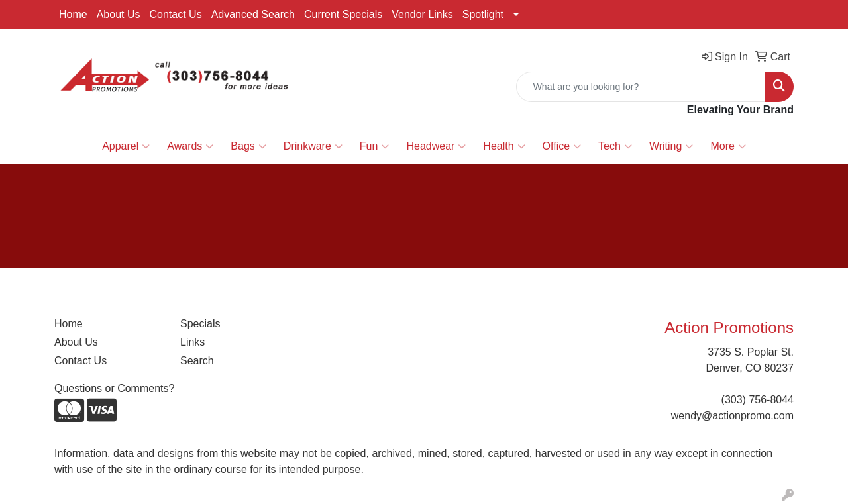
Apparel (126, 146)
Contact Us (176, 14)
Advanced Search (253, 14)
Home (73, 14)
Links (192, 342)
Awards (190, 146)
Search (197, 361)
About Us (119, 14)
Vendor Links (422, 14)
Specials (200, 324)
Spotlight (483, 14)
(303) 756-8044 (758, 400)
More (728, 146)
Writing (671, 146)
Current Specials (343, 14)
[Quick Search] (641, 87)
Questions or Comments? (114, 388)
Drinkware (313, 146)
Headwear (436, 146)
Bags (248, 146)
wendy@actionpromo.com (732, 416)
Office (562, 146)
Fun (375, 146)
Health (504, 146)
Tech (615, 146)
